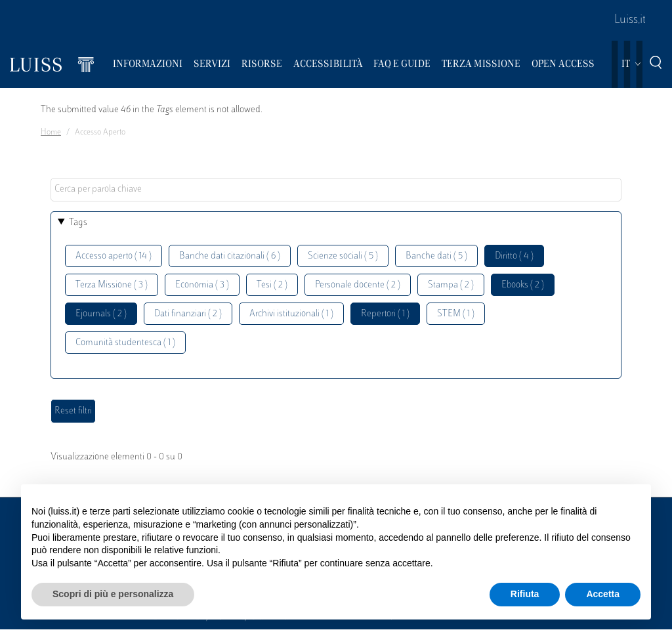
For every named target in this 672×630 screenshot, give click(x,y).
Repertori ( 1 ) (385, 314)
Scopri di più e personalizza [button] (113, 594)
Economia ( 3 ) (202, 285)
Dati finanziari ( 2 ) (188, 314)
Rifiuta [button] (525, 594)
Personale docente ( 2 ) (358, 285)
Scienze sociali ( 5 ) (343, 256)
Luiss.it (630, 20)
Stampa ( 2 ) (451, 285)
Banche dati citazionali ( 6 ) (230, 256)
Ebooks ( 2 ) (523, 285)
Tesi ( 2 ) (272, 285)
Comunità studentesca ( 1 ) (125, 343)
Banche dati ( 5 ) (436, 256)
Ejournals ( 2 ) (101, 314)
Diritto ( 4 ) (514, 256)
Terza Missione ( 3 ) (112, 285)
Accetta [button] (603, 594)
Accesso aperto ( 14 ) (114, 256)
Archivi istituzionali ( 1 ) (291, 314)
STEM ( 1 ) (456, 314)
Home (51, 133)
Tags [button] (78, 223)
